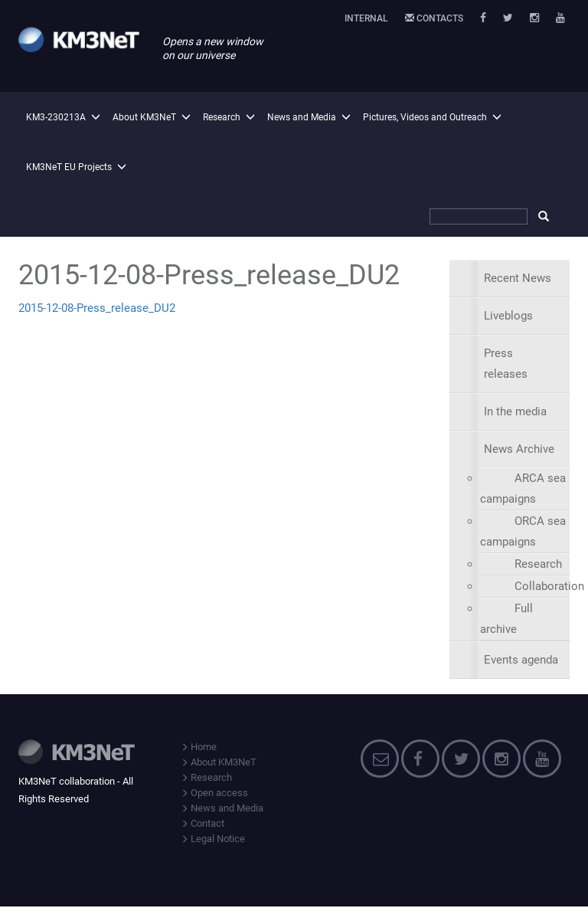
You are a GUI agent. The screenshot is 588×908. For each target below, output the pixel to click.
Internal (366, 18)
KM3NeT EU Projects (69, 167)
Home (199, 747)
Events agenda (521, 660)
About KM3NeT (144, 117)
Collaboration (549, 586)
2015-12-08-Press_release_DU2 (97, 308)
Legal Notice (213, 839)
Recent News (518, 278)
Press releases (506, 364)
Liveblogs (508, 316)
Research (222, 117)
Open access (214, 793)
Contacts (434, 18)
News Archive (519, 449)
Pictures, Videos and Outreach (425, 117)
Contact (203, 823)
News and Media (302, 117)
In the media (515, 411)
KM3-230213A (56, 117)
